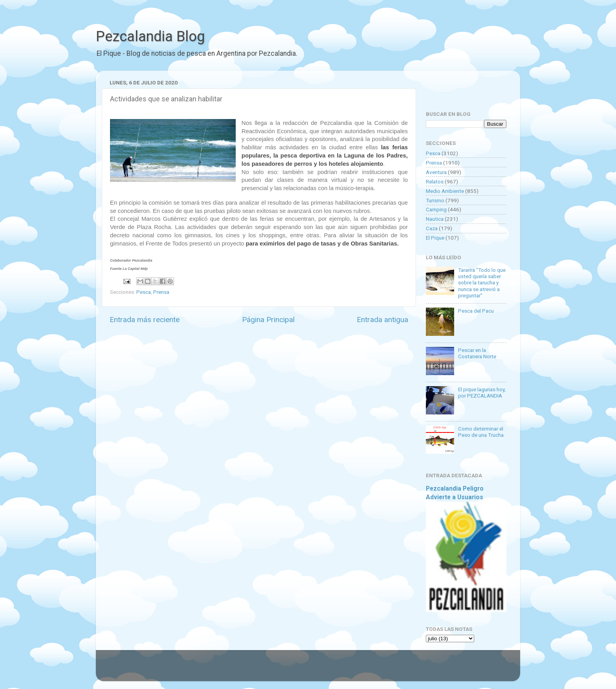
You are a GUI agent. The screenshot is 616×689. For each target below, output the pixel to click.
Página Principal (268, 320)
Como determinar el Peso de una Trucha (481, 432)
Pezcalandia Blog (150, 37)
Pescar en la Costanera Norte (477, 353)
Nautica (435, 219)
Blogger (389, 669)
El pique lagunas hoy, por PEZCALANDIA (482, 392)
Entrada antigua (382, 320)
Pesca (144, 292)
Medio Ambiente (445, 191)
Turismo (435, 200)
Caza (432, 228)
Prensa (161, 292)
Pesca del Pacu (476, 311)
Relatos (435, 181)
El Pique (435, 238)
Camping (436, 209)
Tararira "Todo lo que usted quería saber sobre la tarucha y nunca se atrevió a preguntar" (482, 283)
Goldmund (322, 669)
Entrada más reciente (145, 320)
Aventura (436, 172)
